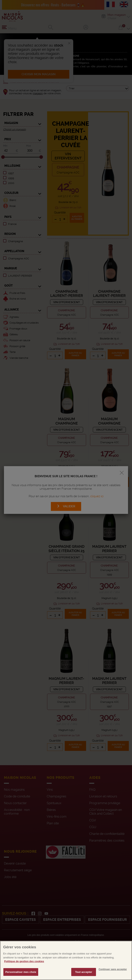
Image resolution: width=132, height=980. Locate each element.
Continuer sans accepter (113, 978)
